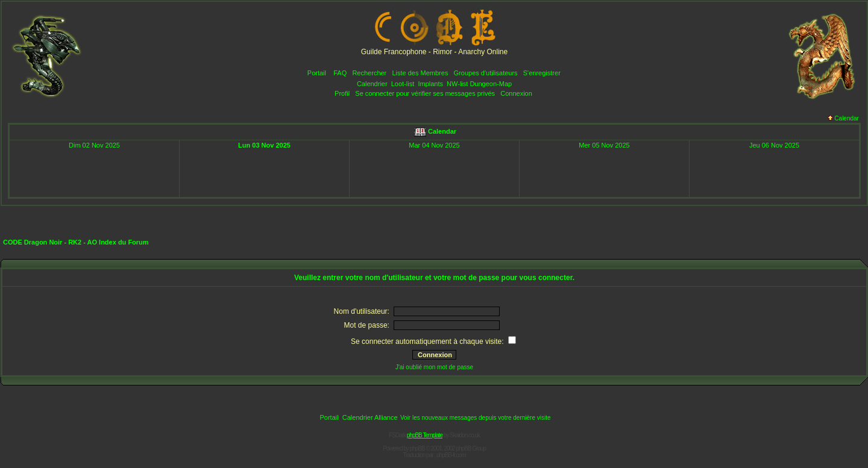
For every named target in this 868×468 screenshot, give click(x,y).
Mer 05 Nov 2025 (604, 145)
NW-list (457, 84)
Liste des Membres (420, 73)
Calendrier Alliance (370, 417)
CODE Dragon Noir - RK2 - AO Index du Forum (76, 242)
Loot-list (403, 84)
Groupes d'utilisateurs (486, 73)
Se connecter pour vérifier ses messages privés (425, 93)
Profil (342, 93)
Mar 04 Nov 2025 (434, 145)
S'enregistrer (542, 73)
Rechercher (369, 73)
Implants (430, 84)
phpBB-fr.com (451, 455)
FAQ (340, 73)
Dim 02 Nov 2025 (94, 145)
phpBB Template (425, 435)
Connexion (516, 93)
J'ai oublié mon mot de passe (434, 367)
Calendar (843, 118)
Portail (317, 73)
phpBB (417, 448)
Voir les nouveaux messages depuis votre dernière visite (476, 418)
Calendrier (372, 84)
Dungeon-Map (491, 84)
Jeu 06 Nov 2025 (774, 145)
